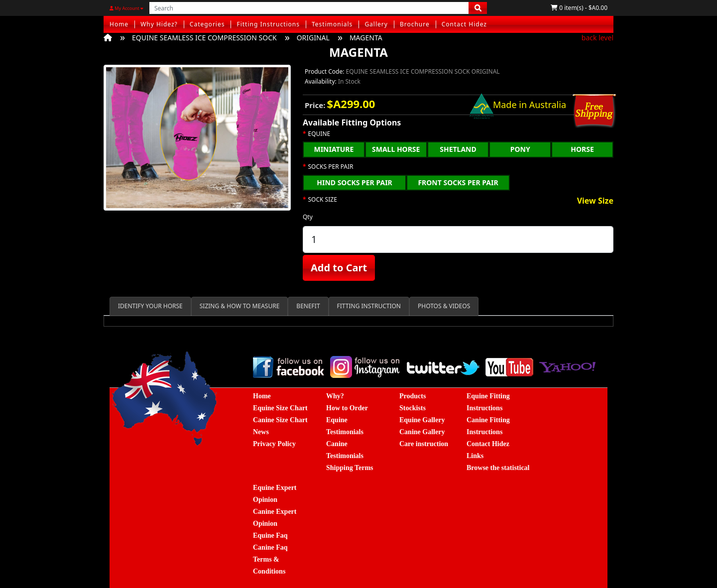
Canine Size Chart (280, 420)
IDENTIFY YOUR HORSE (150, 306)
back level (597, 38)
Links (475, 456)
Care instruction (424, 444)
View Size (595, 201)
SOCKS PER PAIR (331, 167)
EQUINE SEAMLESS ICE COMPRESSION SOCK (204, 38)
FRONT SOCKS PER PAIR (458, 182)
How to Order (347, 408)
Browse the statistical (498, 468)
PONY (520, 149)
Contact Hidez (464, 24)
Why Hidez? (159, 24)
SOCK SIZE (323, 200)
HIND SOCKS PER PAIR (355, 182)
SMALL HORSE (396, 149)
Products (413, 396)
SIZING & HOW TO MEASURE (240, 306)
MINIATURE (334, 149)
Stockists (413, 408)
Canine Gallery (422, 432)
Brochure (415, 24)
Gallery (376, 24)
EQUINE (319, 134)
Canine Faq (270, 547)
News (261, 432)
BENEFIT (308, 306)
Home (119, 24)
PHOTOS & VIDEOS (444, 306)
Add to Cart (339, 268)
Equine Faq (270, 535)
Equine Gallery (422, 420)
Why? (335, 396)
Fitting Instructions (268, 24)
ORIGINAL (313, 38)
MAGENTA (366, 38)
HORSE (582, 149)
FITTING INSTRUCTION (369, 306)
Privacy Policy (274, 444)
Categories (207, 24)
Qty (308, 217)
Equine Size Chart (280, 408)
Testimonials (332, 24)
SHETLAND (458, 149)
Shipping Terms (350, 468)
